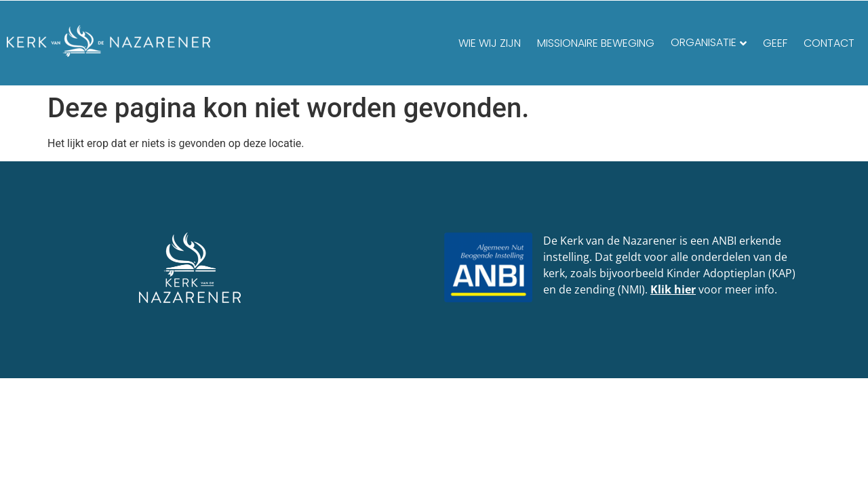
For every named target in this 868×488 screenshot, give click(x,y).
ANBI (724, 241)
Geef (775, 43)
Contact (829, 43)
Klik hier (673, 289)
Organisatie (704, 42)
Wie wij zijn (490, 43)
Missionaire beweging (596, 43)
